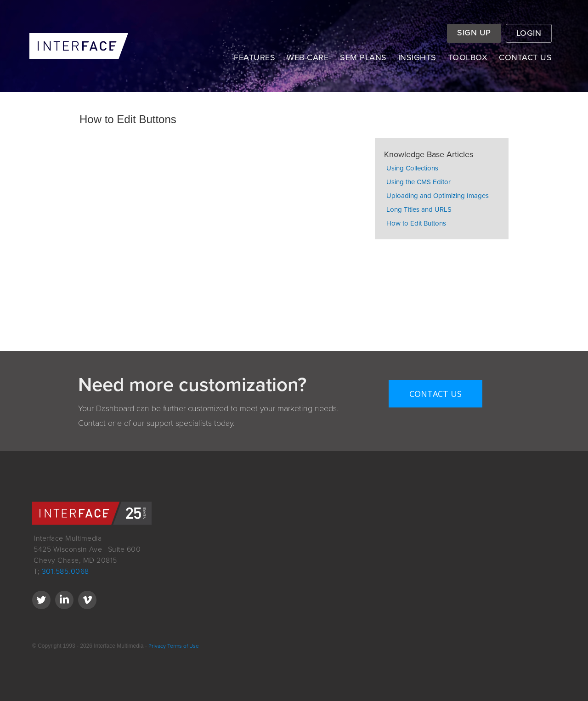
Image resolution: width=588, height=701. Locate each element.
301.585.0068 (65, 571)
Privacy (156, 646)
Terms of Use (183, 646)
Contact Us (435, 394)
